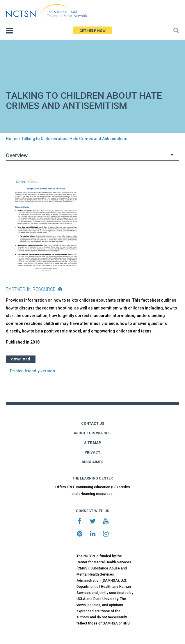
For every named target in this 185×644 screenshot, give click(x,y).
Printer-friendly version (32, 371)
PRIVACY (92, 452)
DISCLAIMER (93, 462)
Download (21, 359)
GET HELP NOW (92, 31)
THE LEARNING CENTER (92, 478)
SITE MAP (92, 443)
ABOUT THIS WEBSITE (92, 433)
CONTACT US (93, 424)
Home (12, 139)
